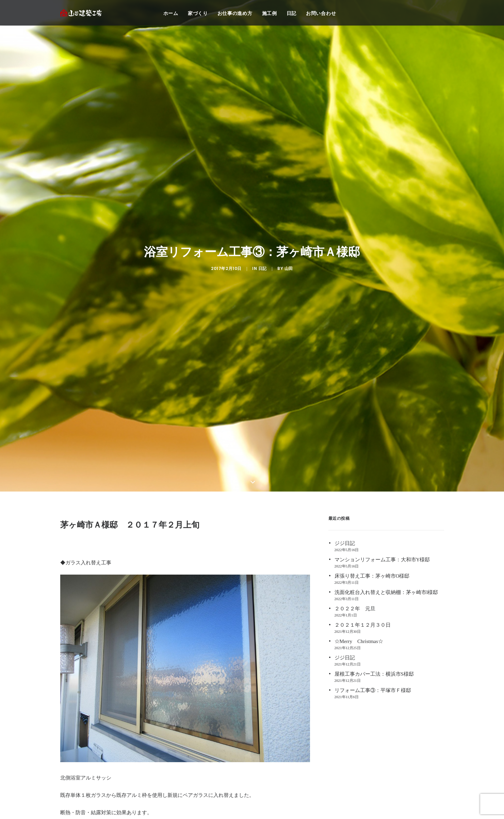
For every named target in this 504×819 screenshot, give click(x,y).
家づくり (198, 14)
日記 (291, 14)
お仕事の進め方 (235, 14)
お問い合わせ (321, 14)
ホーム (171, 14)
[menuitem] (173, 13)
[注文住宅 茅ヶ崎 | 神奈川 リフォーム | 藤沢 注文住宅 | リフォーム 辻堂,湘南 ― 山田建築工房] (81, 13)
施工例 (270, 14)
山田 (289, 241)
